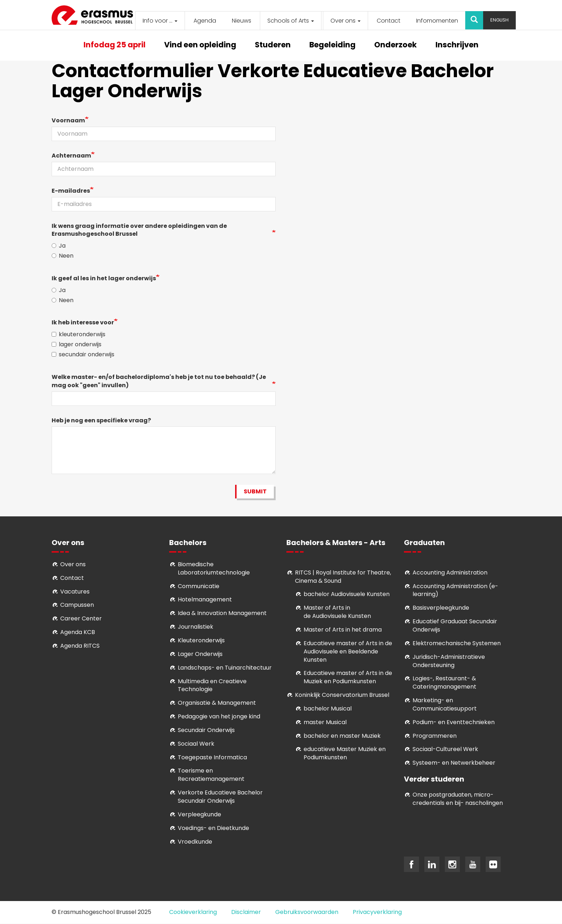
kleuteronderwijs (78, 334)
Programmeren (435, 736)
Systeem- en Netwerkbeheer (454, 763)
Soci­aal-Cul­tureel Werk (445, 749)
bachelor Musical (328, 709)
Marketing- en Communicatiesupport (445, 704)
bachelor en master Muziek (342, 736)
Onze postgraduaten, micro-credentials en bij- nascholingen (458, 799)
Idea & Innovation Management (222, 613)
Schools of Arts (291, 21)
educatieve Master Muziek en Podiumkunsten (345, 753)
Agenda (205, 21)
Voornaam (68, 121)
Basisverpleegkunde (441, 608)
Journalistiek (196, 627)
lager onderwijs (77, 344)
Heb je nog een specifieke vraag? (101, 421)
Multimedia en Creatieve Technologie (212, 685)
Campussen (77, 605)
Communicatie (199, 586)
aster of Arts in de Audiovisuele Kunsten (337, 612)
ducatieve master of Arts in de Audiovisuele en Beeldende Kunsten (348, 651)
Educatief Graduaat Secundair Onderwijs (455, 625)
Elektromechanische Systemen (457, 643)
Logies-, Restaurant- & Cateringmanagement (444, 683)
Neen (63, 256)
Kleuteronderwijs (201, 640)
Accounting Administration (450, 573)
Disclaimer (246, 912)
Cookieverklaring (193, 912)
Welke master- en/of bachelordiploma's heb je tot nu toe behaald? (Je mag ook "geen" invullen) (159, 381)
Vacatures (75, 592)
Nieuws (242, 21)
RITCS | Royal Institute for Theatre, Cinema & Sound (343, 577)
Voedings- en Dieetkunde (213, 828)
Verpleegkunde (199, 814)
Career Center (81, 618)
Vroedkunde (195, 842)
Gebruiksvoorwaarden (307, 912)
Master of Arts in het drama (343, 630)
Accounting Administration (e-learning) (455, 590)
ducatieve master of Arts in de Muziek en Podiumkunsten (348, 677)
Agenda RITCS (80, 646)
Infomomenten (437, 21)
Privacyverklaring (377, 912)
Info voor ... (160, 21)
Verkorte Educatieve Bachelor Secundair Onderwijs (220, 797)
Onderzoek (396, 45)
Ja (59, 246)
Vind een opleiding (200, 45)
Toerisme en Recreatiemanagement (211, 775)
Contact (389, 21)
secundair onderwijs (83, 355)
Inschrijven (457, 45)
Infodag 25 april (115, 45)
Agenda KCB (78, 632)
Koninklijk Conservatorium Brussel (342, 695)
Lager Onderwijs (200, 654)
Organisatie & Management (217, 703)
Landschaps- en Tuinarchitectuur (225, 668)
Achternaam (71, 156)
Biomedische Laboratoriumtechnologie (214, 568)
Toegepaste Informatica (212, 757)
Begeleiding (332, 45)
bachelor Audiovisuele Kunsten (347, 594)
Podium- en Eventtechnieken (454, 722)
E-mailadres (71, 191)
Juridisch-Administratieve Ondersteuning (449, 661)
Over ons (346, 21)
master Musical (325, 722)
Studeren (273, 45)
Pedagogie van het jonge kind (219, 716)
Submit (255, 491)
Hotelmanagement (205, 599)
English (499, 20)
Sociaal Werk (196, 744)
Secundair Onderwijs (206, 730)
